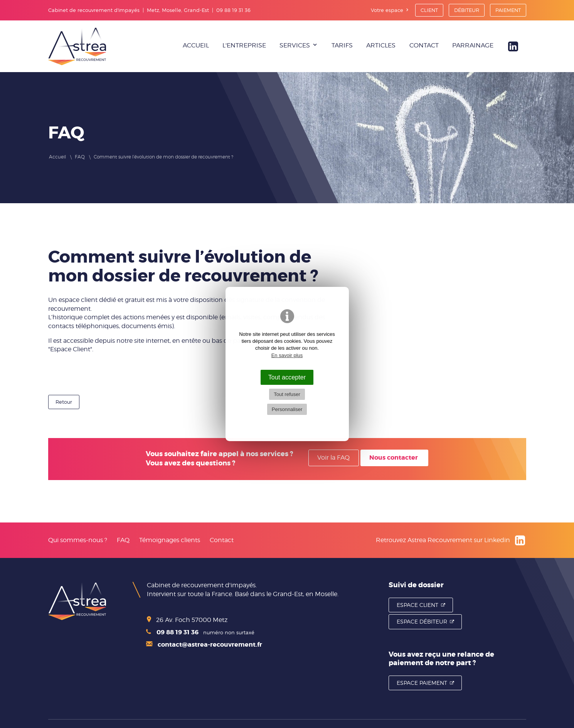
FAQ (123, 540)
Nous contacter (394, 458)
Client (429, 10)
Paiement (508, 10)
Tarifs (342, 45)
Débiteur (467, 10)
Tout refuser (287, 394)
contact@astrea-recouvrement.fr (204, 645)
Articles (381, 45)
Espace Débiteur (422, 621)
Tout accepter (287, 377)
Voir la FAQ (333, 458)
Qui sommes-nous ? (78, 540)
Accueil (196, 45)
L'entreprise (244, 45)
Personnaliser (287, 409)
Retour (64, 402)
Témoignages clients (170, 540)
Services (295, 45)
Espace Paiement (422, 683)
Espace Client (417, 605)
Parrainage (473, 45)
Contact (424, 45)
